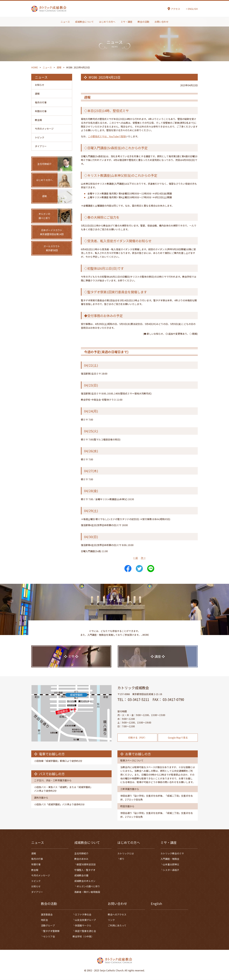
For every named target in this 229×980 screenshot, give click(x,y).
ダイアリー (41, 146)
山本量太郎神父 (171, 864)
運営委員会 (47, 915)
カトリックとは (126, 853)
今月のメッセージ (44, 129)
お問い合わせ (162, 22)
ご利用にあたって (117, 926)
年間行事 (36, 864)
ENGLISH (193, 9)
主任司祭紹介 (81, 853)
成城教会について (84, 22)
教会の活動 (143, 22)
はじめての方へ (107, 22)
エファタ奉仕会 (83, 915)
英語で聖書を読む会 (85, 931)
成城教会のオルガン (85, 881)
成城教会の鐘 (81, 875)
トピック (40, 138)
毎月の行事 (41, 102)
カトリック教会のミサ (172, 853)
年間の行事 (41, 111)
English (156, 904)
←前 (136, 558)
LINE (151, 569)
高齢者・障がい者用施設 (87, 892)
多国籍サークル (83, 926)
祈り (122, 859)
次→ (143, 558)
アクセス (175, 9)
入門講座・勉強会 (170, 859)
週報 (37, 94)
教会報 (38, 120)
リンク (111, 920)
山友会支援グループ (85, 920)
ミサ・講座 (126, 22)
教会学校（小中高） (83, 937)
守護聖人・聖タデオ (85, 870)
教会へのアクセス (117, 915)
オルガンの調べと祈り (88, 886)
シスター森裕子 (171, 870)
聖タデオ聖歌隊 (51, 931)
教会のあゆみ (81, 859)
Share (128, 569)
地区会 (44, 920)
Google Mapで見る (178, 744)
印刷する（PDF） (137, 744)
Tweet (139, 569)
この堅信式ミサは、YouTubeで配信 (107, 136)
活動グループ (48, 926)
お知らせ (40, 85)
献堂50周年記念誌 (86, 864)
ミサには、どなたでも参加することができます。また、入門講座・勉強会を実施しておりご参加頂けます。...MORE (114, 639)
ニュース (65, 22)
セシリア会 (49, 937)
